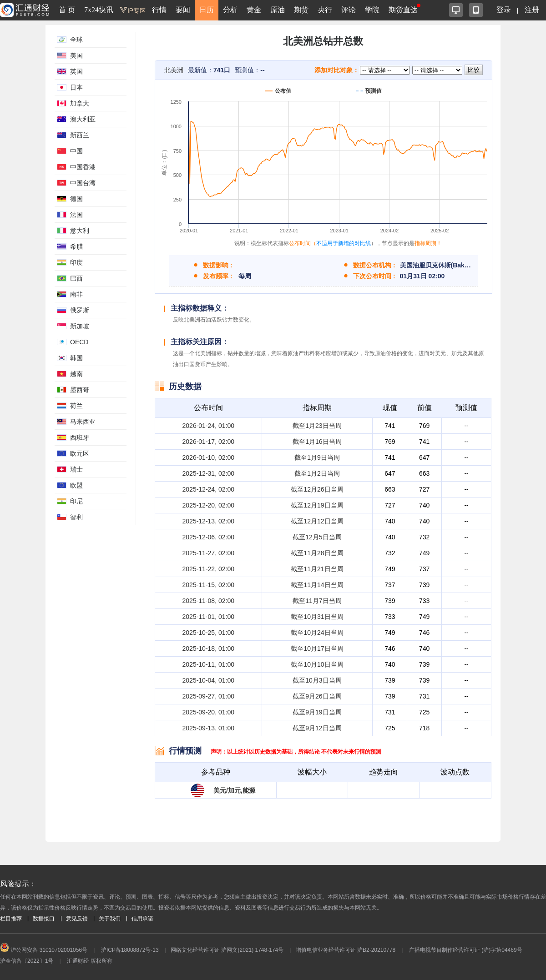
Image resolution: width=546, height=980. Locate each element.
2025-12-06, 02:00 (208, 537)
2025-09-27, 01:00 (208, 696)
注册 (532, 10)
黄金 (254, 10)
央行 (325, 10)
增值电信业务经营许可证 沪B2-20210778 (346, 950)
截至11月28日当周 (317, 553)
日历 (207, 10)
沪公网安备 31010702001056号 (44, 950)
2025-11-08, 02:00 (208, 601)
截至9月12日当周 (317, 728)
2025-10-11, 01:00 (208, 664)
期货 (301, 10)
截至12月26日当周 (317, 489)
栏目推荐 (11, 919)
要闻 (183, 10)
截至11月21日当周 (317, 569)
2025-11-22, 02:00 (208, 569)
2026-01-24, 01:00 (208, 426)
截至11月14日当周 (317, 585)
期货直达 (403, 10)
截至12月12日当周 (317, 521)
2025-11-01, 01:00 (208, 617)
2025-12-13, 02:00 (208, 521)
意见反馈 (77, 919)
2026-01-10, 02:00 (208, 457)
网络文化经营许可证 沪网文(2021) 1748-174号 (227, 950)
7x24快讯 (99, 10)
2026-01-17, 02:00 (208, 442)
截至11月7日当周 (317, 601)
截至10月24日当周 (317, 633)
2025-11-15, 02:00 (208, 585)
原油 (278, 10)
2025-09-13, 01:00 (208, 728)
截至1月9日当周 (317, 457)
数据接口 (44, 919)
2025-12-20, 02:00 (208, 505)
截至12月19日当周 (317, 505)
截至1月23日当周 (317, 426)
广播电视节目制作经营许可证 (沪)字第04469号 (466, 950)
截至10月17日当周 (317, 648)
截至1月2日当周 (317, 473)
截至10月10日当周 (317, 664)
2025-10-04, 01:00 (208, 680)
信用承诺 (142, 919)
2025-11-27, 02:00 (208, 553)
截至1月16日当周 (317, 442)
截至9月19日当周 (317, 712)
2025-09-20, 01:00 (208, 712)
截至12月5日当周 (317, 537)
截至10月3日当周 (317, 680)
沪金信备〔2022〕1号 (27, 961)
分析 (230, 10)
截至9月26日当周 (317, 696)
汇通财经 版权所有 (89, 961)
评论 (349, 10)
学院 (372, 10)
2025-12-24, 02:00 (208, 489)
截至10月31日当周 (317, 617)
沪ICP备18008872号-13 (130, 950)
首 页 (67, 10)
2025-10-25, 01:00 (208, 633)
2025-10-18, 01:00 (208, 648)
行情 (159, 10)
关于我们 (110, 919)
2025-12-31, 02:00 (208, 473)
